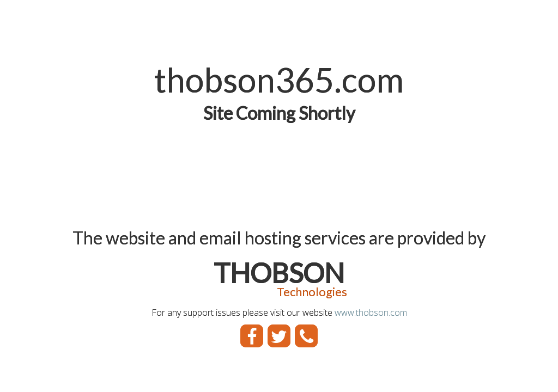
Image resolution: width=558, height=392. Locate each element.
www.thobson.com (371, 313)
